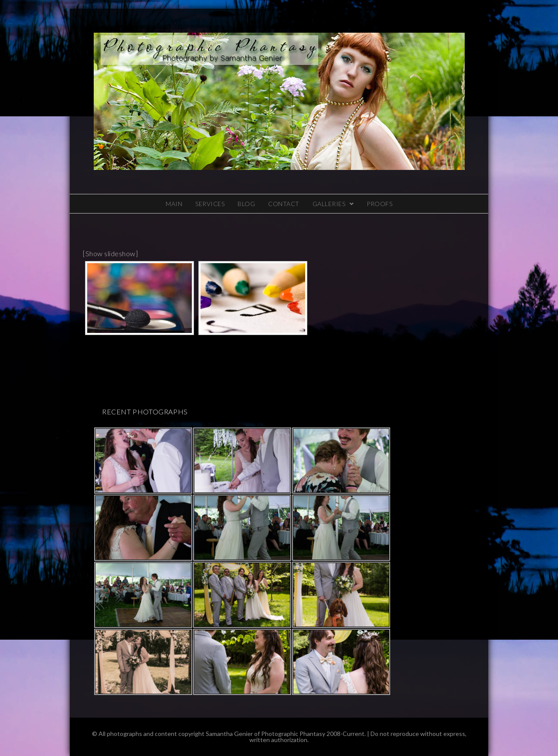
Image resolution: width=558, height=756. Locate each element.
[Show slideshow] (110, 253)
